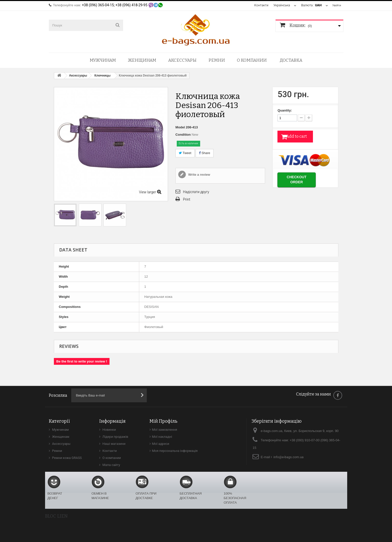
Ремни (217, 60)
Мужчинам (103, 60)
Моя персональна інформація (175, 451)
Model (180, 127)
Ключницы (102, 76)
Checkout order (303, 179)
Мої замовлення (165, 430)
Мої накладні (162, 437)
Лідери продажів (115, 437)
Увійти (336, 5)
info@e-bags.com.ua (289, 457)
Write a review (199, 175)
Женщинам (142, 60)
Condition (183, 135)
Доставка (291, 60)
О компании (252, 60)
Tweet (185, 153)
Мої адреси (161, 444)
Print (187, 199)
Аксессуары (182, 60)
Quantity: (285, 110)
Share (205, 153)
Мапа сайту (111, 465)
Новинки (109, 430)
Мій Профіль (164, 421)
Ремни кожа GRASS (67, 458)
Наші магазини (114, 444)
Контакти (260, 5)
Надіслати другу (196, 192)
